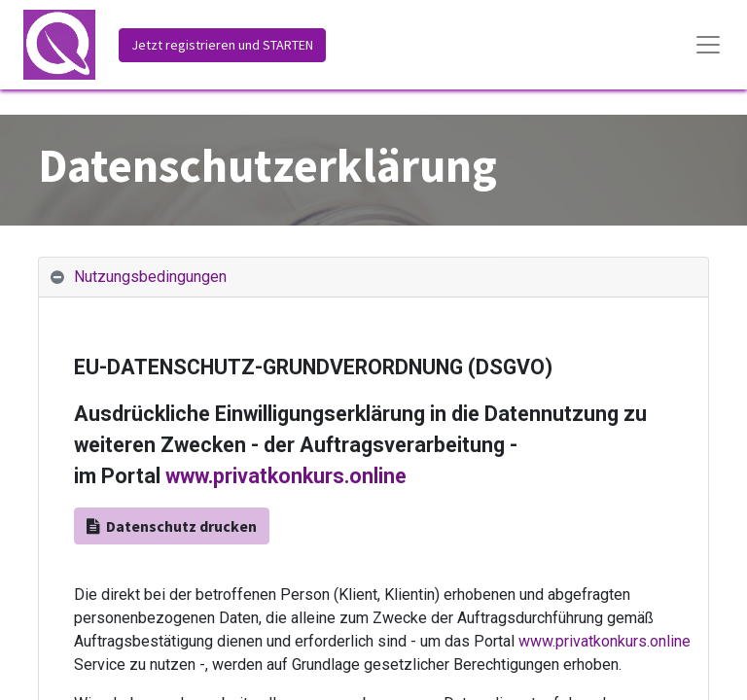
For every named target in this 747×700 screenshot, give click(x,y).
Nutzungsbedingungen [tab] (150, 277)
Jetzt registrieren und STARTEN (222, 45)
